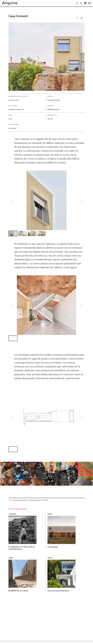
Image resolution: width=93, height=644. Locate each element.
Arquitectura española (20, 500)
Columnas (12, 514)
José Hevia (12, 128)
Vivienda (45, 500)
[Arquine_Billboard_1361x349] (46, 485)
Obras (50, 514)
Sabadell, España (53, 110)
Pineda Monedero (54, 100)
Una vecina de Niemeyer (58, 591)
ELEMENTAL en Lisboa (18, 591)
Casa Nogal (53, 547)
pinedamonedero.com (16, 110)
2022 (10, 119)
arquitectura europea (35, 500)
